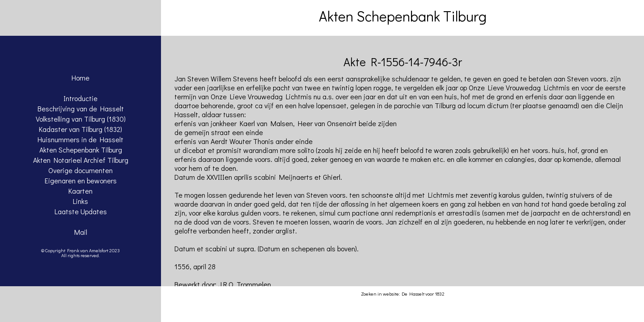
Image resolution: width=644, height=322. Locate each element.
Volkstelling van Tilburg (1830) (81, 119)
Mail (81, 232)
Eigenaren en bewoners (81, 180)
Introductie (80, 98)
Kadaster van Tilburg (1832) (80, 129)
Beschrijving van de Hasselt (81, 108)
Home (80, 78)
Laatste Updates (81, 211)
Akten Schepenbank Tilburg (81, 150)
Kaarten (80, 191)
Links (80, 201)
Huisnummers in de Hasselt (80, 139)
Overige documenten (80, 170)
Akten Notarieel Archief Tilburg (81, 160)
